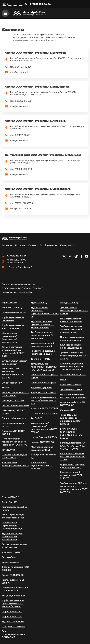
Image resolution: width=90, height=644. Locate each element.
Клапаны (6, 388)
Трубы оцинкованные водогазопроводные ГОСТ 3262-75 (74, 356)
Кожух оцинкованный (13, 596)
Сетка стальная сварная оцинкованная (14, 362)
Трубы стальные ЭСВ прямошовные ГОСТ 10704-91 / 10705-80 (13, 603)
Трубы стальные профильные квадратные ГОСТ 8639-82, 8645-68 (44, 367)
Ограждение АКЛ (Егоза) (73, 375)
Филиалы (7, 245)
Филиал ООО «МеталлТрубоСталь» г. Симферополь (38, 189)
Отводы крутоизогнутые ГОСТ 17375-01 (15, 456)
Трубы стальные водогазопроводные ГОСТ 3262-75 (74, 310)
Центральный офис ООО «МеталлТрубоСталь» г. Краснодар (43, 155)
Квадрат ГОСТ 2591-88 (42, 442)
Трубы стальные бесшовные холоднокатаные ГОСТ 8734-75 (14, 373)
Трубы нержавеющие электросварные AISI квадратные (42, 335)
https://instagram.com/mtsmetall (70, 257)
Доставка (20, 245)
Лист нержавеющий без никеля (14, 508)
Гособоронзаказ (48, 245)
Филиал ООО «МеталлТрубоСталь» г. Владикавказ (37, 87)
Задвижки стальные (71, 384)
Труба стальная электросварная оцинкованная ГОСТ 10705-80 (71, 419)
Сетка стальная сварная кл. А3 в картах (14, 546)
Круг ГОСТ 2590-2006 (13, 621)
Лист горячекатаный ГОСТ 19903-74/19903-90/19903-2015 (45, 400)
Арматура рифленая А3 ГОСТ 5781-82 (72, 404)
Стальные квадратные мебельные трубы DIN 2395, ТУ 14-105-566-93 (72, 367)
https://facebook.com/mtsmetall (81, 257)
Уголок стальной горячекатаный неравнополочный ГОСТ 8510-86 (44, 428)
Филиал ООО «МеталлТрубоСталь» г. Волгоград (35, 53)
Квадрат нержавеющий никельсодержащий (43, 352)
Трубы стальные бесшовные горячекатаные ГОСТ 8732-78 (45, 312)
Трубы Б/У (36, 418)
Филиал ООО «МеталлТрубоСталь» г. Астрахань (35, 121)
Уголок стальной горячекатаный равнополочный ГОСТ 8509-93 (72, 433)
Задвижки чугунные (41, 387)
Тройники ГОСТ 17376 (71, 389)
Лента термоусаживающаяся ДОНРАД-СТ (14, 634)
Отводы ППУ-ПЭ (10, 497)
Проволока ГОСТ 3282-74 (44, 413)
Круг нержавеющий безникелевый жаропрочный (12, 537)
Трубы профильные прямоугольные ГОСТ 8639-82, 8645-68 (42, 324)
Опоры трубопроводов (14, 418)
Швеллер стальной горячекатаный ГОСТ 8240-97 (71, 475)
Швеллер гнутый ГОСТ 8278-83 (14, 412)
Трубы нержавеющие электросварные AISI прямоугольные (71, 329)
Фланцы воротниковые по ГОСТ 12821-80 (16, 394)
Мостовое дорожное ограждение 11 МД (42, 448)
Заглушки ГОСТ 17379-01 (43, 393)
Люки (63, 380)
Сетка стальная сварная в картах (44, 376)
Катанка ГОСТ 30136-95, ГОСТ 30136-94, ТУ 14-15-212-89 (72, 457)
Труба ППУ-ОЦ (39, 303)
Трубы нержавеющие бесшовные (13, 319)
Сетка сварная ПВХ (12, 383)
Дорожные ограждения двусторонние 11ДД (73, 466)
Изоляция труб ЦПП (12, 552)
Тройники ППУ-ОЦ (12, 308)
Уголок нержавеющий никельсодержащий (43, 345)
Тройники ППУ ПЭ (41, 359)
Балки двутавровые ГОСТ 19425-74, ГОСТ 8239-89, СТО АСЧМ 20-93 (73, 446)
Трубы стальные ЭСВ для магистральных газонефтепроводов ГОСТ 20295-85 (74, 488)
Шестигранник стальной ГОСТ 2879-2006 (15, 589)
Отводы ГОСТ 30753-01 (13, 626)
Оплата (32, 245)
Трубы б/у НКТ (9, 502)
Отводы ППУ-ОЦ (69, 303)
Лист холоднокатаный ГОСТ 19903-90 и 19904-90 (73, 396)
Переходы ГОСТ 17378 (13, 401)
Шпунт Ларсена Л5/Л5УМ (44, 437)
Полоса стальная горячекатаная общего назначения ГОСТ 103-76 (14, 442)
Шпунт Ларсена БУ (12, 611)
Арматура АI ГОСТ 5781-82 (44, 408)
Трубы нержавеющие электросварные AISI (13, 516)
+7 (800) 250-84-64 (39, 4)
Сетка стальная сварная (44, 383)
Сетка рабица (9, 557)
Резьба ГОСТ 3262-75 (13, 575)
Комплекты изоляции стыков (13, 425)
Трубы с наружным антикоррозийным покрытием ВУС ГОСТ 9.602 (13, 351)
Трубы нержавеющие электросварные (13, 327)
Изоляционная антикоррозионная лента (15, 464)
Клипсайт (26, 292)
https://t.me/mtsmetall (76, 256)
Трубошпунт (8, 450)
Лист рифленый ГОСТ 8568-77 (13, 581)
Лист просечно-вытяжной (15, 405)
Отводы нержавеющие (14, 313)
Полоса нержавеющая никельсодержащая (72, 339)
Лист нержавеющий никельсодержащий (71, 320)
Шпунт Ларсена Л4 (12, 617)
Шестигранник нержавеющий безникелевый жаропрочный (10, 338)
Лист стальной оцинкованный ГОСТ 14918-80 (42, 466)
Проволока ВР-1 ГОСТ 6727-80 (13, 432)
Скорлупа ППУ (68, 410)
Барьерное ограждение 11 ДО (44, 456)
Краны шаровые (10, 562)
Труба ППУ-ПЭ (9, 303)
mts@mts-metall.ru (20, 73)
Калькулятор (67, 245)
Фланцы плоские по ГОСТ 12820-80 (15, 568)
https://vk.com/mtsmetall (64, 256)
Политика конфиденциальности (18, 284)
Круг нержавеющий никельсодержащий (71, 346)
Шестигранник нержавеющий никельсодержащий (12, 526)
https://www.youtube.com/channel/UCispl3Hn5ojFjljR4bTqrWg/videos (87, 256)
